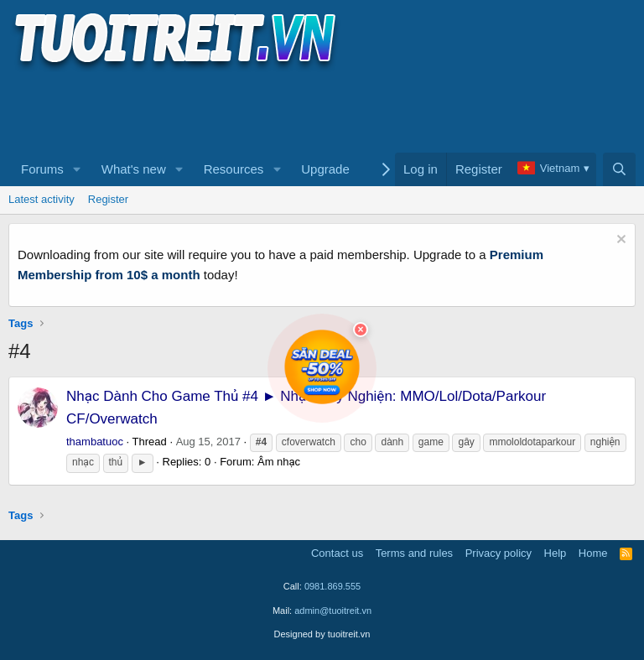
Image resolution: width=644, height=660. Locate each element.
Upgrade (325, 169)
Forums (42, 169)
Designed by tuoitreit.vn (322, 634)
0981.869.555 (332, 586)
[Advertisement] (314, 110)
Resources (234, 169)
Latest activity (42, 199)
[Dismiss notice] (619, 241)
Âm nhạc (279, 462)
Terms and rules (414, 553)
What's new (134, 169)
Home (593, 553)
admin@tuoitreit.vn (333, 611)
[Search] (619, 169)
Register (108, 199)
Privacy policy (499, 553)
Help (556, 553)
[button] (77, 169)
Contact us (337, 553)
